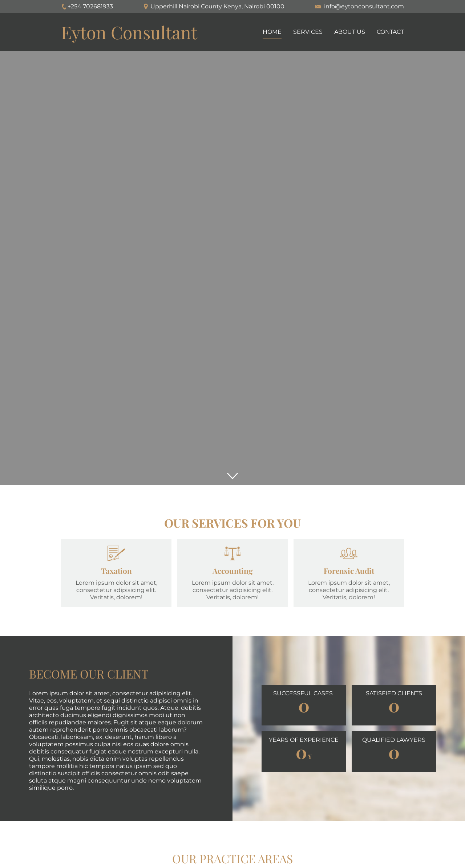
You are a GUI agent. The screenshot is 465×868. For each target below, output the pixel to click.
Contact (390, 32)
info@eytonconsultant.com (364, 6)
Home (272, 32)
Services (308, 32)
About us (350, 32)
